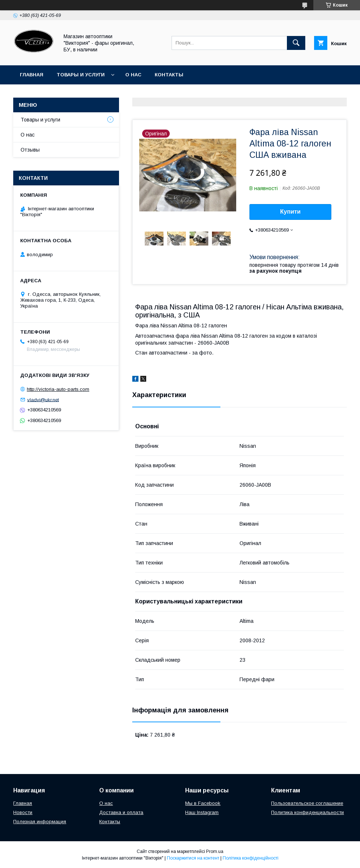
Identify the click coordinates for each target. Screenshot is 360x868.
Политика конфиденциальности (307, 812)
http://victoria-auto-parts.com (58, 389)
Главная (32, 75)
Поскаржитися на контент (193, 858)
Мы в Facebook (203, 803)
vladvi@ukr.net (43, 400)
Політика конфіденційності (251, 858)
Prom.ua (215, 851)
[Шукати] (296, 43)
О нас (133, 75)
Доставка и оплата (121, 812)
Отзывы (30, 150)
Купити (291, 212)
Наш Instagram (202, 812)
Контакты (169, 75)
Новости (23, 812)
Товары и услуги (81, 75)
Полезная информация (40, 822)
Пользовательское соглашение (307, 803)
